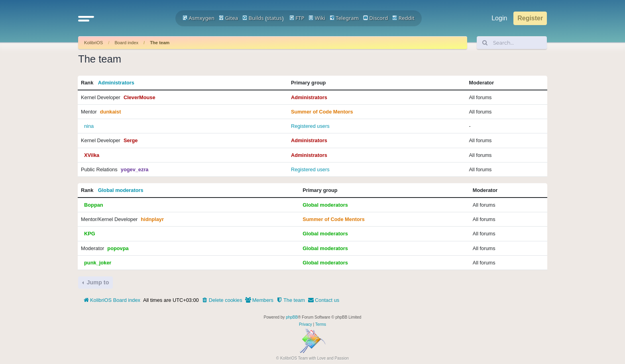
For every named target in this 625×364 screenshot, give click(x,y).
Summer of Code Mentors (322, 112)
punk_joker (98, 263)
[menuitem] (222, 300)
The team (160, 43)
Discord (376, 18)
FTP (297, 18)
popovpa (118, 248)
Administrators (116, 83)
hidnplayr (152, 219)
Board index (126, 43)
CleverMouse (140, 97)
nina (89, 126)
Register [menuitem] (530, 18)
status (274, 18)
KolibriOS (93, 43)
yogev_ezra (135, 169)
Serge (131, 140)
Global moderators (121, 190)
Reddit (403, 18)
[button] (86, 18)
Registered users (310, 126)
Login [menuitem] (499, 18)
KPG (90, 234)
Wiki (317, 18)
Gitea (228, 18)
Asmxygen (199, 18)
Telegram (344, 18)
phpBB (292, 317)
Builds (253, 18)
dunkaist (111, 112)
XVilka (92, 155)
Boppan (94, 205)
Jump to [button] (97, 282)
